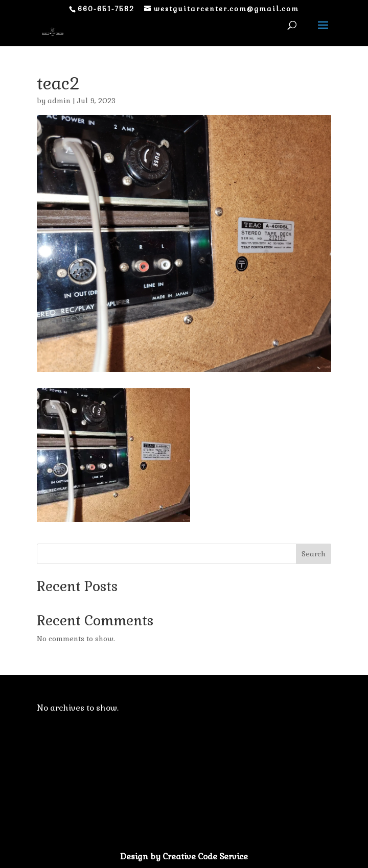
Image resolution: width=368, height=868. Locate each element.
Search (314, 554)
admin (59, 101)
